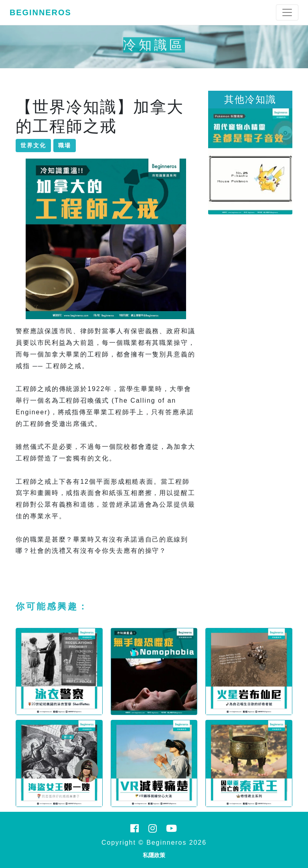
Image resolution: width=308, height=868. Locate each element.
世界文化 (33, 145)
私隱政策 (154, 855)
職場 (65, 145)
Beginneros (41, 12)
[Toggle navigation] (287, 12)
